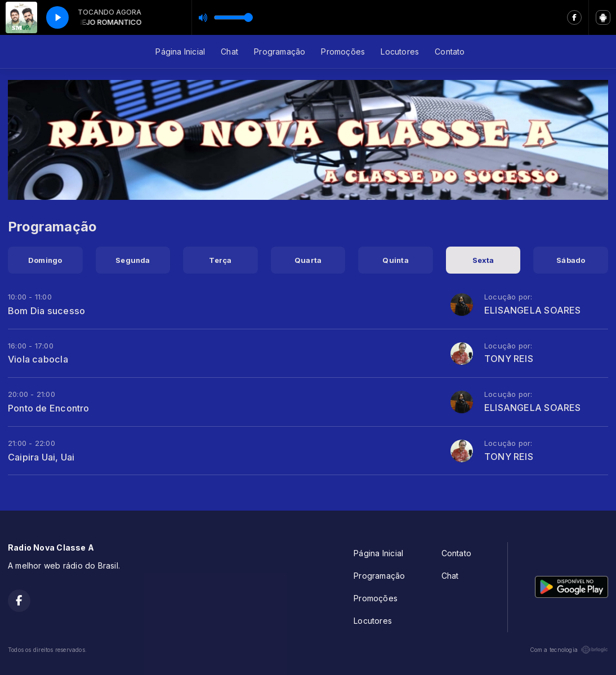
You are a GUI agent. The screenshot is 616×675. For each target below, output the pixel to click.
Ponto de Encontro (49, 408)
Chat (229, 52)
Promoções (343, 52)
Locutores (400, 52)
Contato (450, 52)
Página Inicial (180, 52)
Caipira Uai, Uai (41, 457)
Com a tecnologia (569, 650)
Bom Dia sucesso (46, 311)
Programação (280, 52)
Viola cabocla (38, 359)
